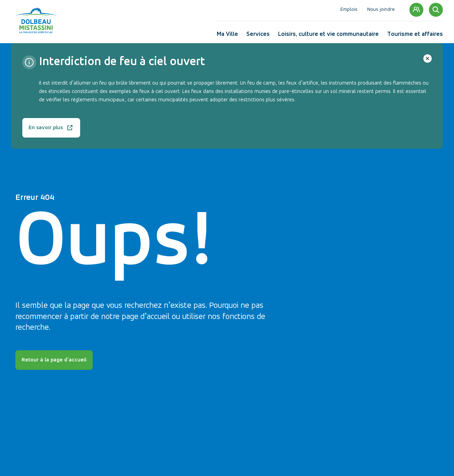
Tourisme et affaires (415, 36)
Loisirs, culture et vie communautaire (328, 36)
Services (258, 36)
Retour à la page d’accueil (54, 360)
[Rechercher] (436, 10)
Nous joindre (381, 10)
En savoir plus (51, 131)
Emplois (349, 10)
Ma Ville (227, 36)
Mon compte (417, 10)
